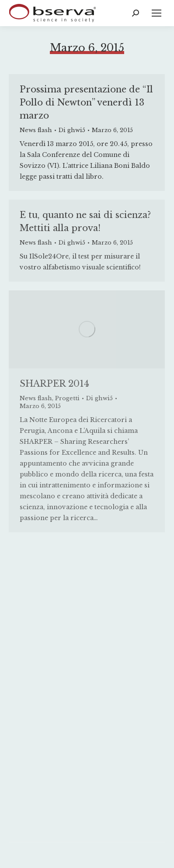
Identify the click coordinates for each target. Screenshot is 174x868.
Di (72, 130)
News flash (36, 130)
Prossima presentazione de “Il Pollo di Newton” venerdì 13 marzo (86, 102)
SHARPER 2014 (54, 384)
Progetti (67, 398)
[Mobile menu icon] (157, 13)
